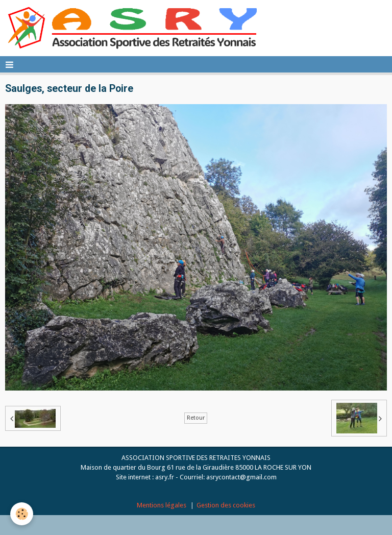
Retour (196, 418)
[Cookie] (22, 514)
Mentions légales (162, 505)
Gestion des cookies (226, 505)
